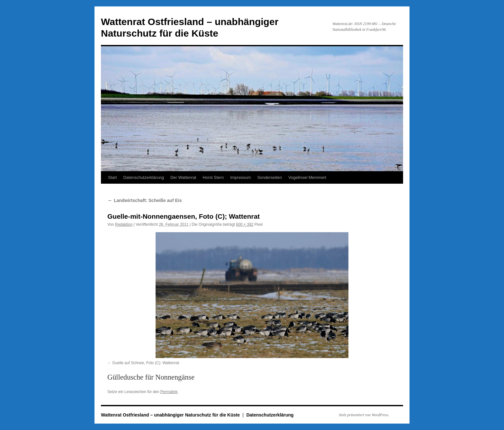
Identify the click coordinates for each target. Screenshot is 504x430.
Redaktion (124, 224)
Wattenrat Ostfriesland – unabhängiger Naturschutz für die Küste (171, 415)
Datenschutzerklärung (143, 177)
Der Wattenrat (183, 177)
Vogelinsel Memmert (307, 177)
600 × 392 (245, 224)
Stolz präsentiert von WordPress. (364, 415)
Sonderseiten (270, 177)
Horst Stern (213, 177)
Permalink (169, 392)
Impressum (240, 177)
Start (112, 177)
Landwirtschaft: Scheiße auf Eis (145, 200)
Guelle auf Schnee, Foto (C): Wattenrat (146, 363)
